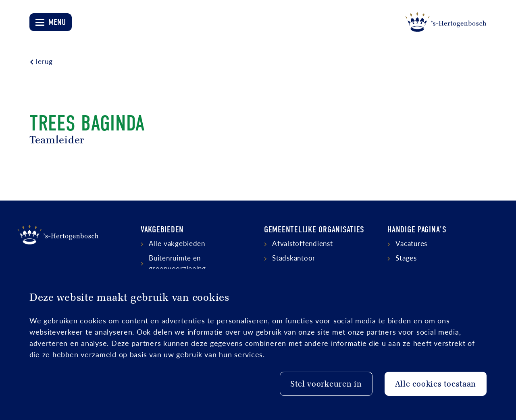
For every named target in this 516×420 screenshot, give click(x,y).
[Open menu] (51, 22)
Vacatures (411, 243)
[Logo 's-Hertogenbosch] (446, 22)
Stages (406, 258)
